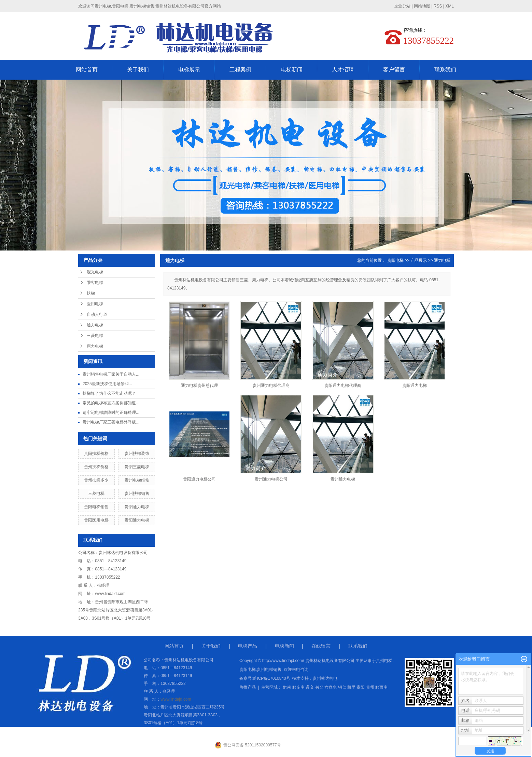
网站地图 (422, 6)
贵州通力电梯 (343, 479)
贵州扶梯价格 (96, 467)
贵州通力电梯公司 (271, 479)
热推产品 (248, 687)
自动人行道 (97, 314)
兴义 (319, 687)
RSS (438, 6)
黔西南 (381, 687)
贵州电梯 (384, 661)
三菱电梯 (95, 336)
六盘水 (331, 687)
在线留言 (321, 646)
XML (450, 6)
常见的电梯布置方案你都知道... (111, 403)
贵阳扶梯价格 (96, 454)
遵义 (310, 687)
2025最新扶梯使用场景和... (107, 384)
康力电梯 (95, 346)
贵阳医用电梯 (96, 520)
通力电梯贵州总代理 (199, 386)
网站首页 (87, 70)
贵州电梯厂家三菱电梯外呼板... (111, 422)
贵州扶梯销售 (137, 494)
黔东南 (298, 687)
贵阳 (361, 687)
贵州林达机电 (325, 678)
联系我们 (445, 70)
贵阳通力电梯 (137, 507)
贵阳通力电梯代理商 (343, 386)
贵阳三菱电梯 (137, 467)
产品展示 (419, 260)
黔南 (287, 687)
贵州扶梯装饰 (137, 454)
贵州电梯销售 (269, 670)
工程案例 (240, 70)
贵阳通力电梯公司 (199, 479)
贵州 (370, 687)
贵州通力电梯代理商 (271, 386)
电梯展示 (189, 70)
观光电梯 (95, 272)
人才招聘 (343, 70)
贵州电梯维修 (137, 480)
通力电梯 (95, 325)
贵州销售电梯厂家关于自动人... (111, 374)
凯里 (351, 687)
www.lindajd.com (110, 594)
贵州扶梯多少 (96, 480)
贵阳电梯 (395, 260)
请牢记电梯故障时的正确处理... (111, 413)
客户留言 (394, 70)
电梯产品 (248, 646)
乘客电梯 (95, 283)
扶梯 (91, 293)
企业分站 (402, 6)
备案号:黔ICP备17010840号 (265, 678)
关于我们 (138, 70)
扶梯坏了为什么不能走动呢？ (109, 393)
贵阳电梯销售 (96, 507)
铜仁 (342, 687)
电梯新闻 (292, 70)
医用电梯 (95, 304)
